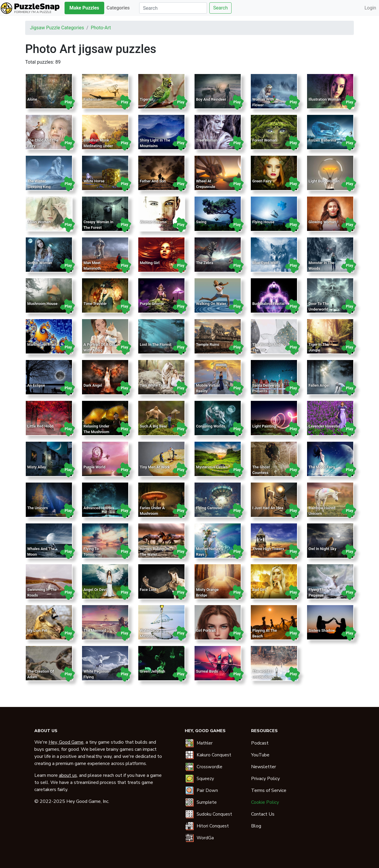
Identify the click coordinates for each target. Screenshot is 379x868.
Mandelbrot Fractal (43, 344)
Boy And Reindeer (211, 99)
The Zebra (205, 263)
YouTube (260, 755)
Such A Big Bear (153, 426)
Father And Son (153, 181)
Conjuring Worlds (211, 426)
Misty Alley (37, 467)
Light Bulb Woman (324, 181)
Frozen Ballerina (322, 140)
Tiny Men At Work (155, 467)
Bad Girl (259, 590)
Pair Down (207, 790)
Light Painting (264, 426)
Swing (201, 222)
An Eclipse (36, 385)
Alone (32, 99)
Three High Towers (268, 549)
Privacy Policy (265, 779)
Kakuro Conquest (214, 755)
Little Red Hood (40, 426)
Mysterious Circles (212, 467)
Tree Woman (207, 140)
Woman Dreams (153, 222)
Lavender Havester (324, 426)
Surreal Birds (207, 671)
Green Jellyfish (152, 671)
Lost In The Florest (156, 344)
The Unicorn (38, 508)
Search (220, 8)
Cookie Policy (265, 802)
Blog (256, 826)
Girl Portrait (206, 630)
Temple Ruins (208, 344)
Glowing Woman (322, 222)
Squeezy (205, 779)
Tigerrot (147, 99)
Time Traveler (95, 304)
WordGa (205, 838)
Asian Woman (39, 222)
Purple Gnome (152, 304)
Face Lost (148, 590)
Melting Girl (150, 263)
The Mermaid (95, 630)
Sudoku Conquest (214, 814)
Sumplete (207, 802)
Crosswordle (209, 767)
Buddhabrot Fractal (268, 304)
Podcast (260, 743)
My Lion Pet (37, 630)
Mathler (205, 743)
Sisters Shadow (322, 630)
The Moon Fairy (322, 467)
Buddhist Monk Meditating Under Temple (98, 146)
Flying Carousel (209, 508)
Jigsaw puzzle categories (57, 28)
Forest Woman (265, 140)
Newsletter (264, 767)
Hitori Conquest (213, 826)
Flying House (263, 222)
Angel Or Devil (95, 590)
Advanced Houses (99, 508)
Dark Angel (93, 385)
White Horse (94, 181)
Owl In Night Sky (322, 549)
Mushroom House (42, 304)
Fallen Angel (319, 385)
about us (68, 775)
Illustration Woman (325, 99)
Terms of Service (269, 790)
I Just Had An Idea (268, 508)
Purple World (94, 467)
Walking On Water (211, 304)
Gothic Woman (40, 263)
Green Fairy (262, 181)
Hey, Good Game (66, 742)
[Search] (173, 8)
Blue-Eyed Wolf (265, 263)
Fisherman (93, 99)
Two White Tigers (155, 385)
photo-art (101, 28)
